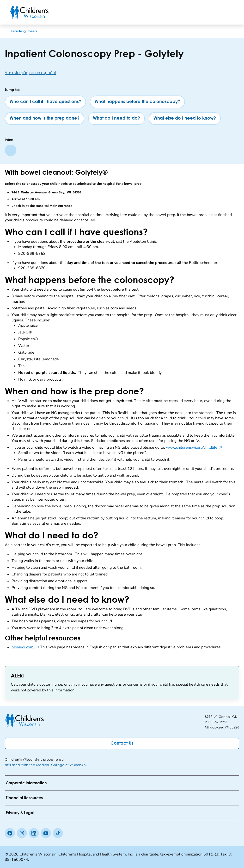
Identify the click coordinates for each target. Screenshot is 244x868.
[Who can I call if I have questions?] (45, 102)
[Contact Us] (122, 743)
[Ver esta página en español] (122, 73)
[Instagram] (22, 833)
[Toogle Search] (216, 12)
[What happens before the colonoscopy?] (137, 102)
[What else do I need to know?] (185, 118)
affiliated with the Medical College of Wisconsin (45, 765)
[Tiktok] (58, 833)
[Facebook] (10, 833)
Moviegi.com (25, 647)
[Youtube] (46, 833)
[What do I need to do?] (116, 118)
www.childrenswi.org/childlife (194, 447)
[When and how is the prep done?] (45, 118)
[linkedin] (34, 833)
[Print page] (11, 150)
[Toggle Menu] (229, 12)
